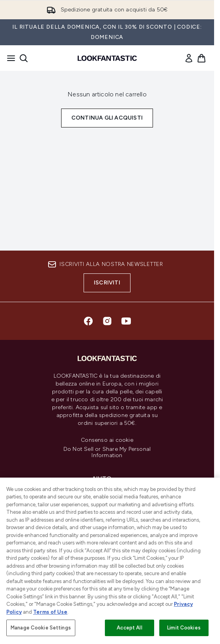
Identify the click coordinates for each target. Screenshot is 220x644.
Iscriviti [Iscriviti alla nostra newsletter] (107, 283)
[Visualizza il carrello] (201, 58)
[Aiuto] (107, 479)
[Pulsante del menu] (9, 58)
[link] (189, 58)
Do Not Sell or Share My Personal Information (107, 452)
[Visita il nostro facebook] (88, 321)
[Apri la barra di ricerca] (24, 58)
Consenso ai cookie (107, 440)
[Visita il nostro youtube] (126, 321)
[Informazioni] (107, 501)
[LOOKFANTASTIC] (107, 523)
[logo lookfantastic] (107, 58)
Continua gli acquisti (107, 118)
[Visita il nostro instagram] (107, 321)
